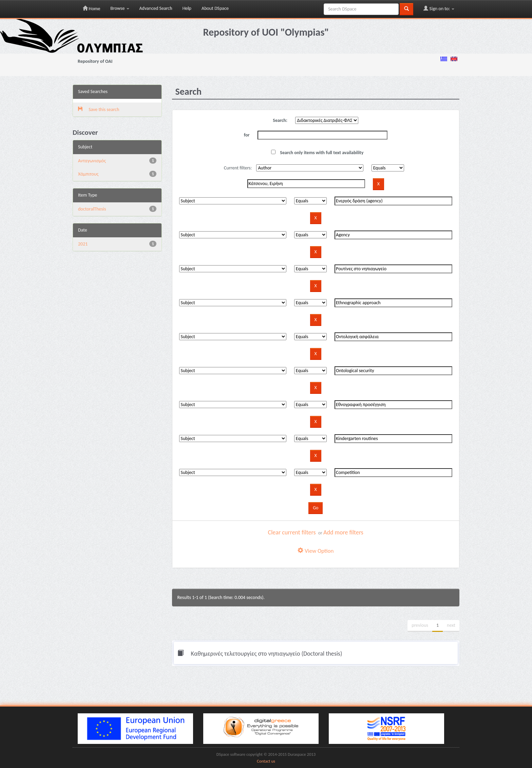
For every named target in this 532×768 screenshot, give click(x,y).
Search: (280, 120)
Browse (120, 8)
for (247, 135)
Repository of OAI (95, 61)
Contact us (266, 761)
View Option (316, 551)
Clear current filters (292, 532)
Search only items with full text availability (317, 153)
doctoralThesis (92, 209)
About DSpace (215, 8)
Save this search (99, 109)
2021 (83, 244)
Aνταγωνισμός (92, 161)
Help (187, 8)
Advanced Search (156, 8)
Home (91, 8)
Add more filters (343, 532)
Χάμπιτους (88, 174)
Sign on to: (439, 8)
